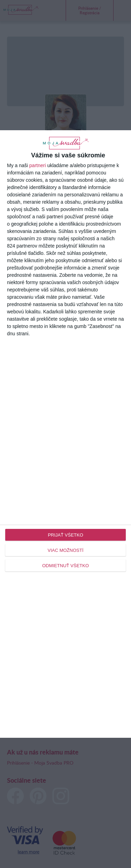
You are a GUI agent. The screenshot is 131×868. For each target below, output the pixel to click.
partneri (38, 165)
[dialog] (65, 434)
